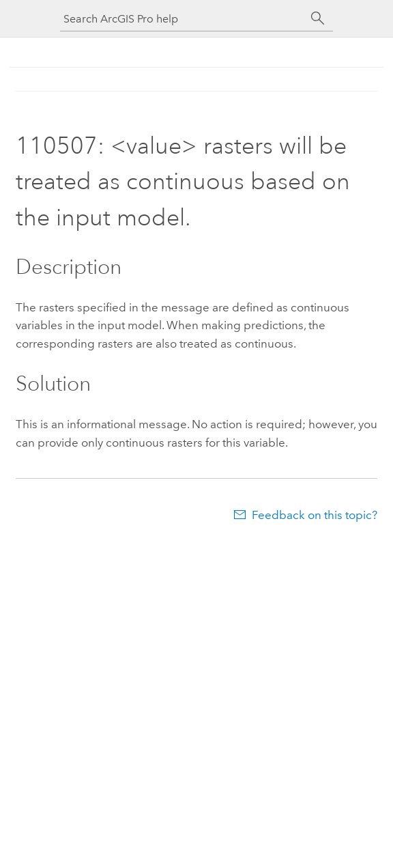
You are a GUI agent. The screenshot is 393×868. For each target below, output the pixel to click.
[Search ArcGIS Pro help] (183, 19)
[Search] (318, 18)
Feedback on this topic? (315, 515)
